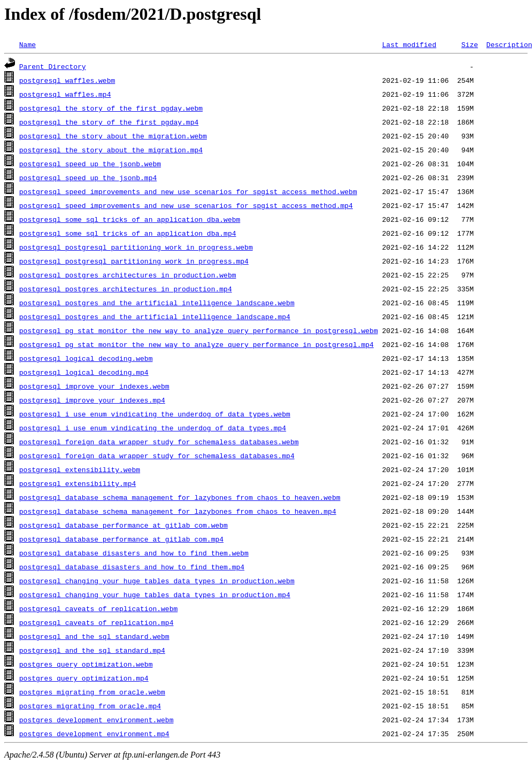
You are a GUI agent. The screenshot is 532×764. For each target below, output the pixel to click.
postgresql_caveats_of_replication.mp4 (97, 622)
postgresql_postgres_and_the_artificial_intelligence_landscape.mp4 (155, 317)
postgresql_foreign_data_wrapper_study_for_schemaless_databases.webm (159, 442)
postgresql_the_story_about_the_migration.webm (113, 136)
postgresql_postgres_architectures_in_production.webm (128, 275)
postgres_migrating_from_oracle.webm (92, 692)
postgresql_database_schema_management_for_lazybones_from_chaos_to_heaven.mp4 (178, 511)
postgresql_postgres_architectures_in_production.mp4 (126, 289)
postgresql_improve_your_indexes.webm (94, 386)
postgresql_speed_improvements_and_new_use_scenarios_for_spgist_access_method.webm (188, 191)
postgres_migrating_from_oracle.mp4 (90, 706)
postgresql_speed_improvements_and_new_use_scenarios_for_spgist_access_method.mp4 (186, 205)
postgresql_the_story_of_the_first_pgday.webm (111, 108)
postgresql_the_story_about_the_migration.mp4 (111, 150)
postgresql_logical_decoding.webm (86, 358)
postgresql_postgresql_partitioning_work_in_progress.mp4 (134, 261)
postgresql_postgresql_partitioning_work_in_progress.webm (136, 247)
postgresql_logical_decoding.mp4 (84, 372)
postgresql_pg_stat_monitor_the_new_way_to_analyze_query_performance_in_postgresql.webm (199, 330)
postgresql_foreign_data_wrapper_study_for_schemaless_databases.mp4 (157, 456)
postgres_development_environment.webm (97, 720)
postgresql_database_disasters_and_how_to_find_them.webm (134, 553)
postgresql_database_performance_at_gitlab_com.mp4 (121, 539)
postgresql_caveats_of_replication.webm (98, 608)
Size (470, 44)
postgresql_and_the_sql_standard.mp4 (92, 650)
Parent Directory (53, 66)
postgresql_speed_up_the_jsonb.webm (90, 164)
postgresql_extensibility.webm (80, 469)
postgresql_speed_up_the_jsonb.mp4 (88, 178)
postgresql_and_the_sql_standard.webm (94, 636)
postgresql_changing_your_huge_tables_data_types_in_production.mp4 (155, 595)
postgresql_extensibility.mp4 (78, 483)
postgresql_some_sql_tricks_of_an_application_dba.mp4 (128, 233)
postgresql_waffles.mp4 (65, 94)
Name (28, 44)
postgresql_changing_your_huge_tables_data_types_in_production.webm (157, 581)
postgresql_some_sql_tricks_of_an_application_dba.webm (130, 219)
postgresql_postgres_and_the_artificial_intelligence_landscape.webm (157, 303)
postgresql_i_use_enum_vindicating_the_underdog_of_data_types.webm (155, 414)
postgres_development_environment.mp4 (94, 734)
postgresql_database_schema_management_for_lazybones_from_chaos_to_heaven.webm (180, 497)
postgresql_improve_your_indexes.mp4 (92, 400)
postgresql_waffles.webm (67, 80)
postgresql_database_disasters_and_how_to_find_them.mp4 (132, 567)
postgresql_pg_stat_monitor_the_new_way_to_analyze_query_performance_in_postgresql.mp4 (196, 344)
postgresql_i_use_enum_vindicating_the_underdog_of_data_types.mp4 (153, 428)
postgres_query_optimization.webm (86, 664)
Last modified (409, 44)
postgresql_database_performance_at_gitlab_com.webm (124, 525)
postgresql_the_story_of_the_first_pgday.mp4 (109, 122)
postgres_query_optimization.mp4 (84, 678)
